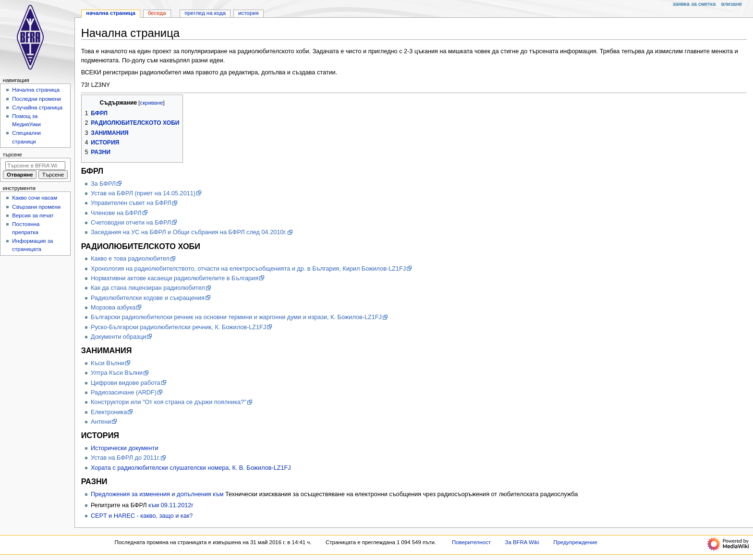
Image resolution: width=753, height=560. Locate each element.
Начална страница (111, 13)
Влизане (732, 4)
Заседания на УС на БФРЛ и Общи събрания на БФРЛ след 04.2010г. (189, 232)
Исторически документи (125, 448)
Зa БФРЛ (103, 184)
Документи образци (118, 337)
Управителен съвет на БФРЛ (131, 203)
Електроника (109, 412)
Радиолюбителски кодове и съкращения (148, 298)
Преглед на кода (205, 13)
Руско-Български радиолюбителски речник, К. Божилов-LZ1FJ (178, 327)
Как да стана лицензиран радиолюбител (148, 288)
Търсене (12, 155)
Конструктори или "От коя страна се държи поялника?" (169, 402)
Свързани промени (36, 207)
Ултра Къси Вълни (117, 373)
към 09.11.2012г (171, 505)
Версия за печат (33, 215)
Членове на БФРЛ (116, 213)
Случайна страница (37, 107)
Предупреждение (575, 542)
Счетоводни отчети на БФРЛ (131, 223)
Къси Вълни (108, 363)
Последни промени (36, 99)
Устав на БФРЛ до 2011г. (125, 458)
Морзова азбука (113, 308)
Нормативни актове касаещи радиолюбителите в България (175, 278)
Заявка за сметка (694, 4)
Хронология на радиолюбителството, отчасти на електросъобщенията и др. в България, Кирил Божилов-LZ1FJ (248, 269)
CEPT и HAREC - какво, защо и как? (142, 516)
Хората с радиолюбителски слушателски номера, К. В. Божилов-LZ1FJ (191, 468)
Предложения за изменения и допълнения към (158, 494)
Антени (101, 422)
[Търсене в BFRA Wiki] (35, 166)
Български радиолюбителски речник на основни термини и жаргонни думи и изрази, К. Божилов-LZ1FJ (236, 317)
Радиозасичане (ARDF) (124, 393)
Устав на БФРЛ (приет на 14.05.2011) (143, 193)
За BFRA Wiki (522, 542)
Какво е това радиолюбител (130, 259)
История (249, 13)
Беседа (157, 13)
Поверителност (471, 542)
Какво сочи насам (35, 198)
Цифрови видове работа (126, 383)
